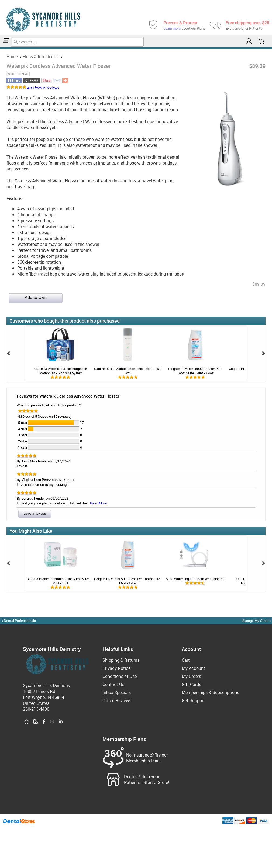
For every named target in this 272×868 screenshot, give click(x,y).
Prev (9, 353)
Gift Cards (191, 684)
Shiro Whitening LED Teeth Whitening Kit (195, 579)
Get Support (193, 700)
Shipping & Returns (121, 660)
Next (263, 353)
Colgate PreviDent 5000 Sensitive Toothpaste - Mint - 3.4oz (128, 581)
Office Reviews (117, 700)
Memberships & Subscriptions (210, 692)
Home (1, 48)
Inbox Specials (117, 692)
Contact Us (113, 684)
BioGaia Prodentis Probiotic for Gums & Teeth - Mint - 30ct (60, 581)
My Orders (191, 676)
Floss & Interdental (3, 48)
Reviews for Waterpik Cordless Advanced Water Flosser (68, 396)
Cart (186, 660)
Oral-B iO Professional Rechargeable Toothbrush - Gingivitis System (61, 371)
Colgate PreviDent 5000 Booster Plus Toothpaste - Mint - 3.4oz (195, 371)
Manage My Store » (256, 621)
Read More (98, 503)
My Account (193, 668)
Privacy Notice (116, 668)
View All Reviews (35, 514)
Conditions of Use (120, 676)
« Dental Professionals (19, 621)
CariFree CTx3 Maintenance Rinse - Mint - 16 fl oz (128, 371)
